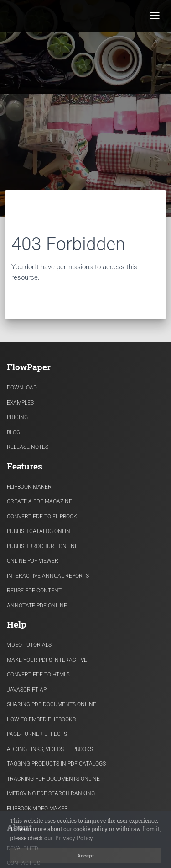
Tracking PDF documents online (53, 779)
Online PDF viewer (33, 561)
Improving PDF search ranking (51, 793)
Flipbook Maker (29, 487)
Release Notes (28, 447)
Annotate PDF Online (37, 606)
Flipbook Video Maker (37, 809)
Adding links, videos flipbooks (50, 749)
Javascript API (27, 690)
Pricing (17, 417)
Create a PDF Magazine (39, 501)
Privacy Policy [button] (74, 838)
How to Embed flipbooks (41, 719)
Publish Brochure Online (42, 546)
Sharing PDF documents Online (52, 704)
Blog (13, 432)
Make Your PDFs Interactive (47, 660)
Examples (20, 403)
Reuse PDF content (34, 591)
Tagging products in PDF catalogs (56, 764)
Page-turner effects (37, 734)
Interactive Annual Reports (48, 576)
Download (22, 388)
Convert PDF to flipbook (42, 517)
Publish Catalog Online (40, 531)
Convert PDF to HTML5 (38, 675)
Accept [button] (85, 856)
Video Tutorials (29, 645)
